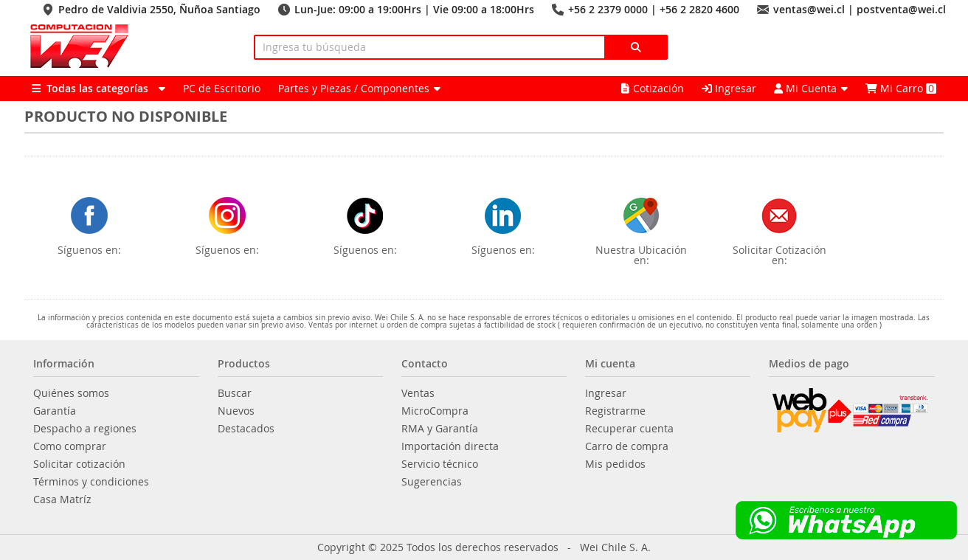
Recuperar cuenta (629, 429)
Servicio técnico (440, 464)
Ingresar (729, 88)
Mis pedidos (615, 464)
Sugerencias (432, 482)
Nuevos (236, 411)
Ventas (418, 393)
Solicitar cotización (79, 464)
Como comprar (70, 446)
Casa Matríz (62, 499)
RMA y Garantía (440, 429)
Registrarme (615, 411)
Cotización (653, 88)
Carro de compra (627, 446)
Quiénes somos (71, 393)
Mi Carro (901, 88)
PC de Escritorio (222, 88)
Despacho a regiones (85, 429)
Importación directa (450, 446)
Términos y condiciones (91, 482)
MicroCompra (435, 411)
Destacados (246, 429)
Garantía (55, 411)
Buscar (235, 393)
